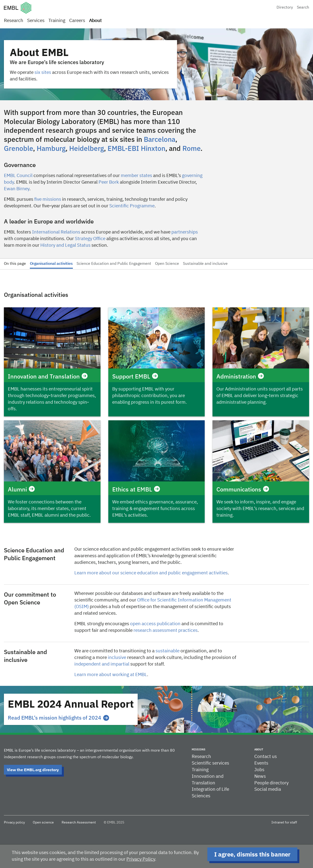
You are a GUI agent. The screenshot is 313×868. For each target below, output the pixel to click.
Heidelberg (87, 148)
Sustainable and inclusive (205, 264)
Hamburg (51, 148)
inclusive (117, 658)
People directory (271, 783)
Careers (77, 21)
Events (261, 763)
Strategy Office (90, 239)
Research (14, 21)
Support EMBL (135, 376)
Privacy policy (14, 823)
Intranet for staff (284, 823)
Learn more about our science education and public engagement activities (151, 573)
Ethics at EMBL (136, 489)
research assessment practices (166, 630)
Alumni (21, 489)
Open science (43, 823)
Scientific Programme (132, 206)
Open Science (167, 264)
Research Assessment (79, 823)
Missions (199, 749)
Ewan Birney (17, 189)
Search (303, 8)
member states (136, 176)
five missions (48, 199)
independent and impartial (102, 664)
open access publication (155, 624)
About (95, 21)
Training (57, 21)
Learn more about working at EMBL (111, 675)
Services (36, 21)
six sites (43, 72)
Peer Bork (109, 182)
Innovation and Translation (48, 376)
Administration (240, 376)
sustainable (168, 651)
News (260, 776)
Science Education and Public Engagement (114, 264)
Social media (268, 789)
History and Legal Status (65, 245)
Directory (285, 8)
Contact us (266, 757)
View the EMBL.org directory (33, 770)
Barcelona (160, 139)
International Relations (56, 232)
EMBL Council (18, 176)
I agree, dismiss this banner (252, 854)
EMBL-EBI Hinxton (136, 148)
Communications (243, 489)
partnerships (185, 232)
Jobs (259, 770)
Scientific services (210, 763)
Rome (191, 148)
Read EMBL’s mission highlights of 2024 (58, 718)
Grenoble (18, 148)
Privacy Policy (141, 859)
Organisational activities (51, 264)
